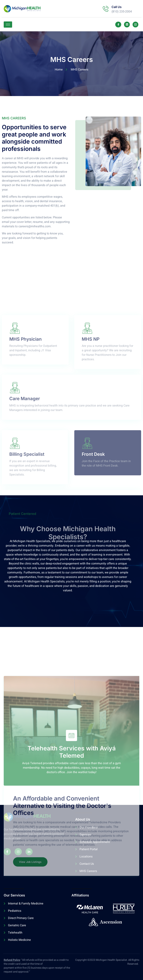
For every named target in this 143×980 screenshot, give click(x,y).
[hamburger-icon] (8, 25)
